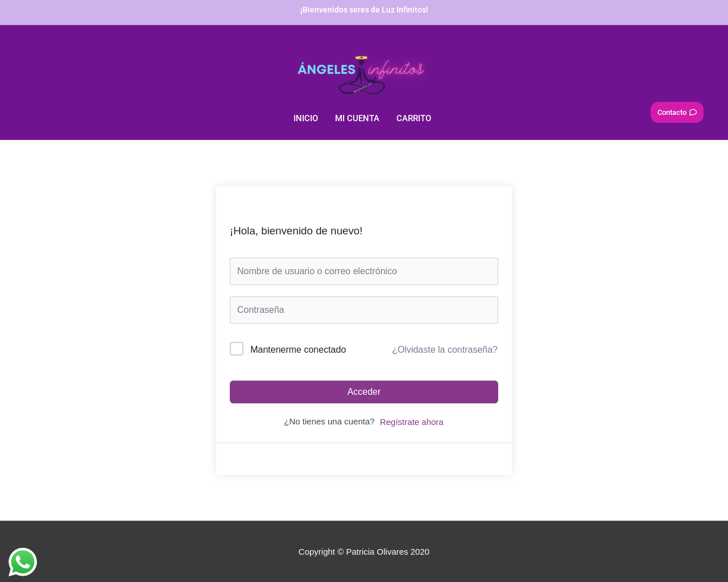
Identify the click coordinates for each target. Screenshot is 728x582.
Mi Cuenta (357, 118)
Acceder (364, 392)
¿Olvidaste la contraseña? (445, 350)
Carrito (414, 118)
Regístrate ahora (412, 422)
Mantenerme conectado (298, 350)
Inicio (306, 118)
